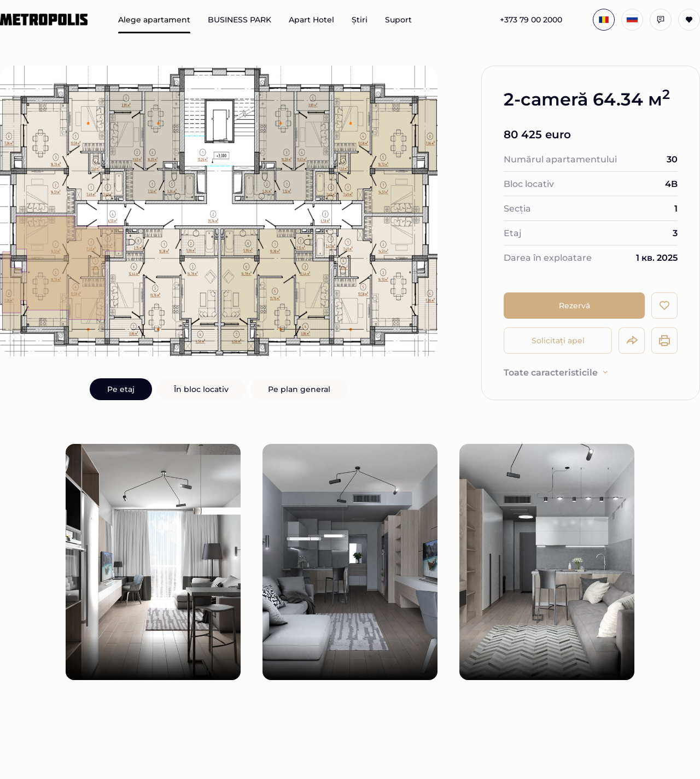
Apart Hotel (311, 20)
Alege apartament (154, 20)
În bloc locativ (201, 389)
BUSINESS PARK (240, 20)
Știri (360, 20)
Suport (398, 20)
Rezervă (574, 305)
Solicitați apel (558, 340)
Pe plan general (299, 389)
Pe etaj (121, 389)
